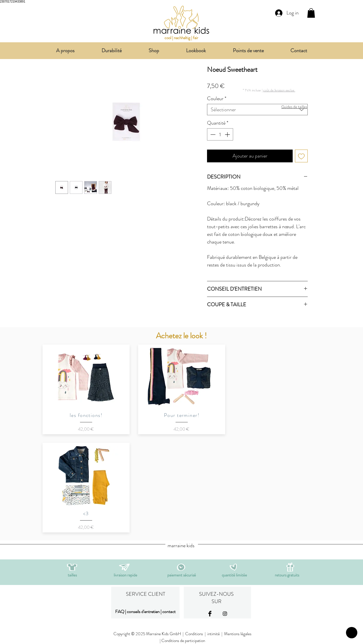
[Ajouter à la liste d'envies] (301, 156)
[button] (279, 90)
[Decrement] (212, 134)
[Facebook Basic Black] (210, 614)
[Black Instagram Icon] (225, 614)
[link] (311, 13)
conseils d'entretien (143, 612)
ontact (170, 612)
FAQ (120, 612)
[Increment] (228, 134)
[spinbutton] (220, 134)
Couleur (217, 98)
